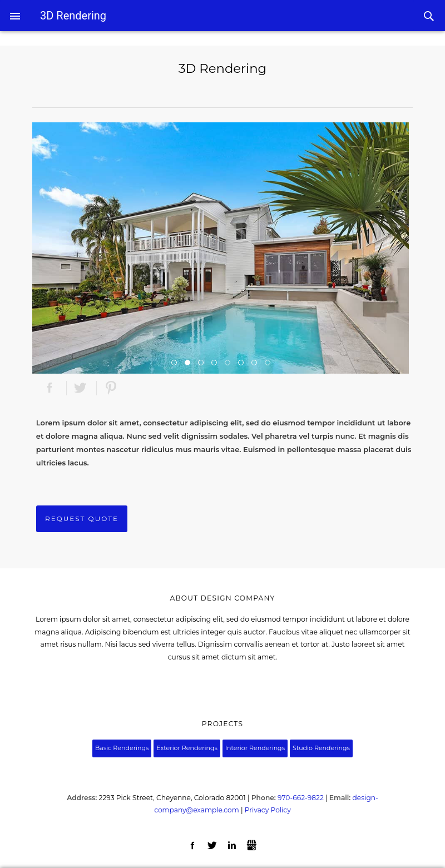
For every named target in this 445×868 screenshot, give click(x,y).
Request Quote (82, 519)
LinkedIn (233, 846)
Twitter (80, 388)
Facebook (50, 388)
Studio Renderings (321, 748)
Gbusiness (252, 846)
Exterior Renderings (187, 748)
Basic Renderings (122, 748)
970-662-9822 (301, 798)
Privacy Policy (268, 810)
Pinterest (111, 388)
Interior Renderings (255, 748)
